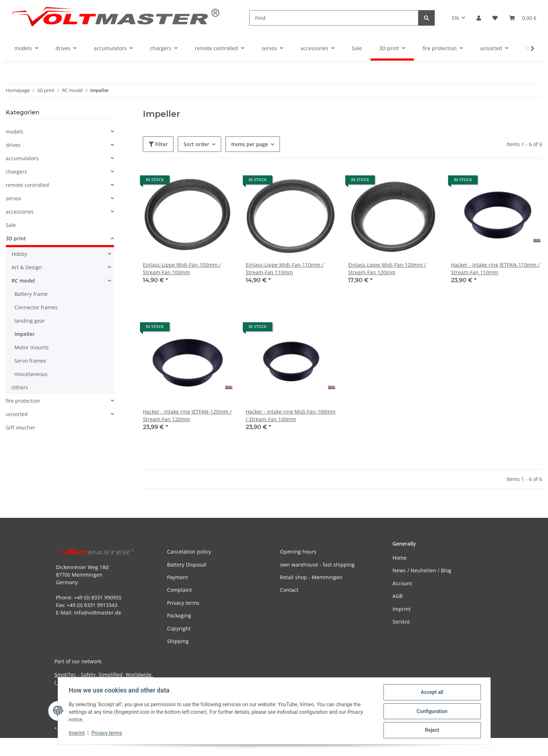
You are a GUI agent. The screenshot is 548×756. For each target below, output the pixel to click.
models (15, 132)
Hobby (19, 254)
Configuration (431, 712)
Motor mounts (32, 347)
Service (401, 622)
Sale (11, 225)
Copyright (179, 628)
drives (13, 145)
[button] (479, 18)
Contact (289, 590)
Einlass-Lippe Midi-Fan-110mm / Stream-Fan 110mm (285, 268)
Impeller (25, 334)
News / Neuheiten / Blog (422, 570)
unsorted (17, 414)
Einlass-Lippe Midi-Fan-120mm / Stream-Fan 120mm (387, 268)
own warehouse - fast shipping (317, 565)
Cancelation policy (189, 552)
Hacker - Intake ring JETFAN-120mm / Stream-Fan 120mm (187, 415)
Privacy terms (107, 734)
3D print (16, 238)
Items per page (250, 144)
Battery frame (31, 294)
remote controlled (27, 185)
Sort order (196, 144)
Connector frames (36, 307)
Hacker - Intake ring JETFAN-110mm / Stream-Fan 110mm (495, 268)
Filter (158, 144)
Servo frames (30, 361)
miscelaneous (31, 374)
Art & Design (27, 267)
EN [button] (455, 18)
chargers (16, 172)
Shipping (178, 641)
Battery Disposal (187, 565)
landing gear (30, 321)
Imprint (78, 734)
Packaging (179, 615)
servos (14, 198)
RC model (23, 281)
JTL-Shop (510, 747)
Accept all (431, 693)
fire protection (23, 401)
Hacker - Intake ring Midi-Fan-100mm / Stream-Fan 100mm (291, 415)
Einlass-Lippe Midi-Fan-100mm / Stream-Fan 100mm (182, 268)
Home (400, 558)
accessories (20, 212)
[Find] (334, 18)
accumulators (22, 158)
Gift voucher (21, 427)
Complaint (179, 590)
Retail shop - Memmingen (311, 577)
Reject (431, 730)
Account (402, 583)
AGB (398, 596)
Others (20, 387)
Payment (177, 577)
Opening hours (298, 552)
